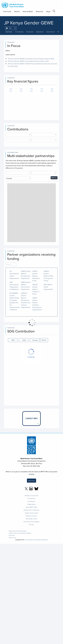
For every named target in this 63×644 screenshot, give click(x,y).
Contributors (31, 501)
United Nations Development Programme (37, 540)
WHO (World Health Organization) (48, 287)
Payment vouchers (31, 516)
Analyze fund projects (31, 513)
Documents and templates (31, 522)
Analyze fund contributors (31, 510)
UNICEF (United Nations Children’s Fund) (36, 289)
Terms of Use (12, 538)
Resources (39, 11)
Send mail (31, 481)
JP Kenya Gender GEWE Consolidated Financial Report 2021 (28, 61)
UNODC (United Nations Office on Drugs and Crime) (49, 276)
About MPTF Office (31, 507)
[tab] (10, 32)
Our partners (31, 498)
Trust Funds (7, 11)
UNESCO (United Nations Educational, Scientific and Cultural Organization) (26, 300)
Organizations (31, 504)
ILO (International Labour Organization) (14, 275)
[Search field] (54, 11)
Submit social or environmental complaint (20, 533)
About (48, 11)
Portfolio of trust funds (31, 496)
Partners (17, 11)
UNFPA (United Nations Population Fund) (36, 276)
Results (31, 525)
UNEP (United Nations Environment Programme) (26, 286)
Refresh (44, 340)
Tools (9, 28)
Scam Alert (12, 535)
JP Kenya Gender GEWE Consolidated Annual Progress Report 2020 (31, 59)
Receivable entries (31, 519)
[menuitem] (11, 28)
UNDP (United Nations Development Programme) (26, 275)
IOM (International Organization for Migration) (14, 286)
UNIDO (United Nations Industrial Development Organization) (37, 304)
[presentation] (10, 32)
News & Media (28, 11)
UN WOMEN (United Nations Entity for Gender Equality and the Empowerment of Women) (15, 301)
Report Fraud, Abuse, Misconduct (18, 531)
